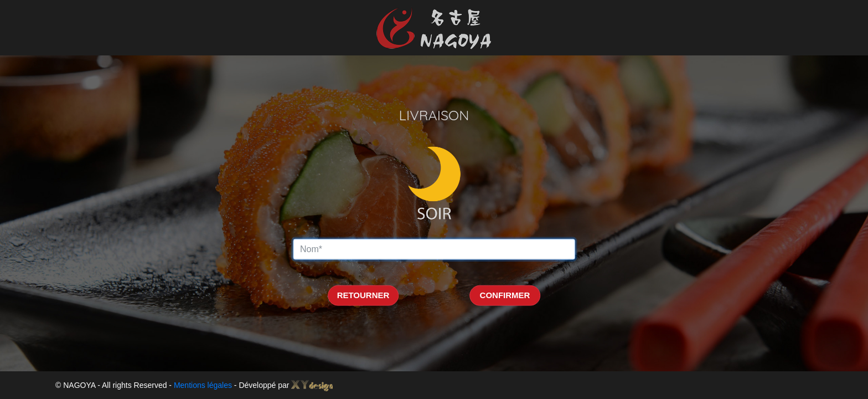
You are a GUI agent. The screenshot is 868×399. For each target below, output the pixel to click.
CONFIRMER (505, 295)
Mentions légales (203, 385)
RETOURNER (363, 295)
